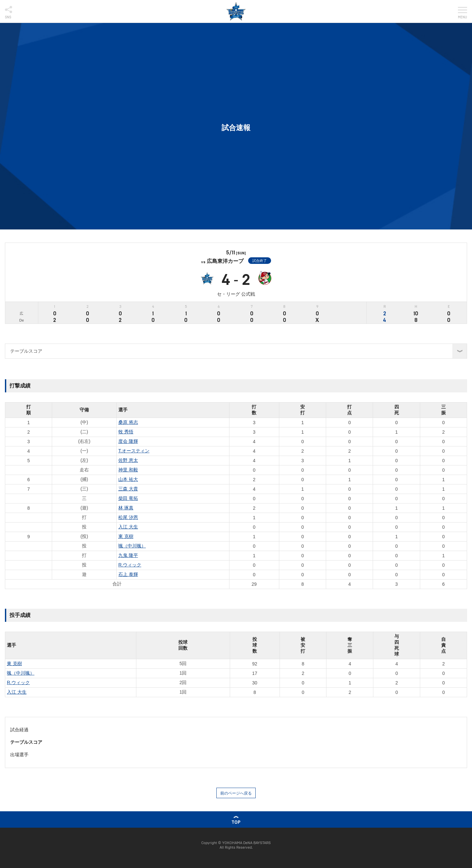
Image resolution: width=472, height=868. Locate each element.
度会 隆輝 (128, 441)
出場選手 (19, 755)
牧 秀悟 (126, 432)
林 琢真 (126, 508)
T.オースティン (134, 451)
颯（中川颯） (132, 546)
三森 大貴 (128, 489)
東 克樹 (126, 536)
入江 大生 (128, 527)
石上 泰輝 (128, 574)
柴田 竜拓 (128, 498)
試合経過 (19, 730)
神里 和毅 (128, 470)
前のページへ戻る (236, 793)
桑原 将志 (128, 422)
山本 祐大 (128, 479)
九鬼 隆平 (128, 555)
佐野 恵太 (128, 460)
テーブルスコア (26, 742)
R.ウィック (130, 565)
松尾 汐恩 (128, 517)
